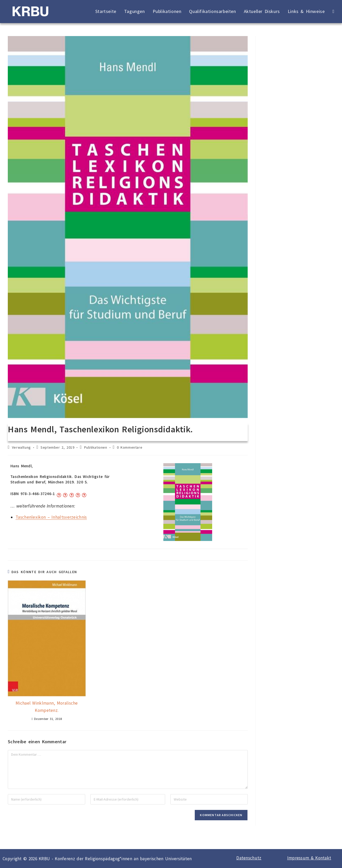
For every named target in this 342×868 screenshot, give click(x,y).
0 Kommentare (130, 447)
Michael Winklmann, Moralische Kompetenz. (47, 707)
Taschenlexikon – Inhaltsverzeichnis (51, 517)
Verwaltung (21, 447)
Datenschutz (249, 858)
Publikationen (96, 447)
